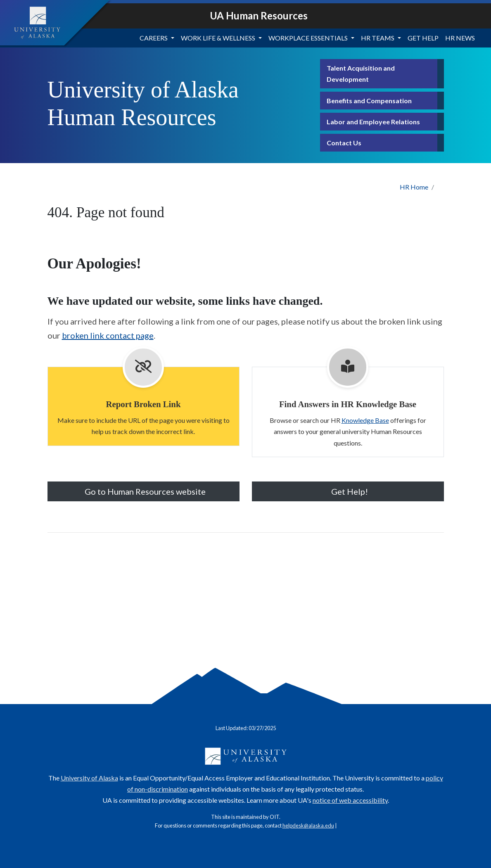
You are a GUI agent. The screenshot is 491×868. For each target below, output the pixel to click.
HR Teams (378, 38)
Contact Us (344, 143)
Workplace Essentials (308, 38)
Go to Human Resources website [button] (144, 491)
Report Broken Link (143, 404)
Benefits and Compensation (369, 101)
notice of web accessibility (350, 800)
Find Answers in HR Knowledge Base (348, 404)
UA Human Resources (259, 15)
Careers (154, 38)
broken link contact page (108, 335)
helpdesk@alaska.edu (308, 825)
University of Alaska (89, 778)
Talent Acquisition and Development (361, 74)
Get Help (423, 38)
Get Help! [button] (348, 491)
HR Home (414, 187)
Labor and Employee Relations (373, 122)
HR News (460, 38)
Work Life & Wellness (218, 38)
